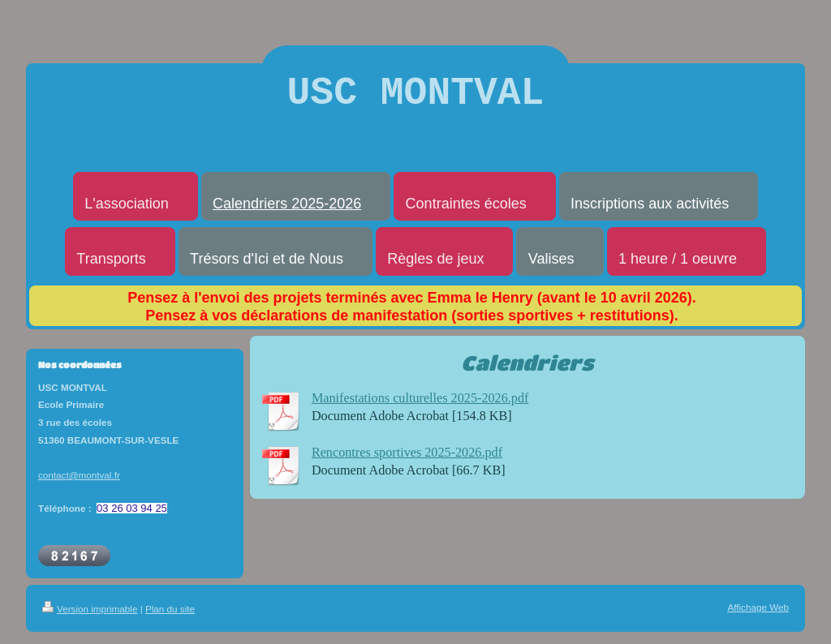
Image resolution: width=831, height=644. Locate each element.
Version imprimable (90, 618)
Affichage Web (758, 616)
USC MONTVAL (416, 98)
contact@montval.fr (79, 484)
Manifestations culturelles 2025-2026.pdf (420, 407)
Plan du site (170, 618)
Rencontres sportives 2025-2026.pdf (407, 462)
